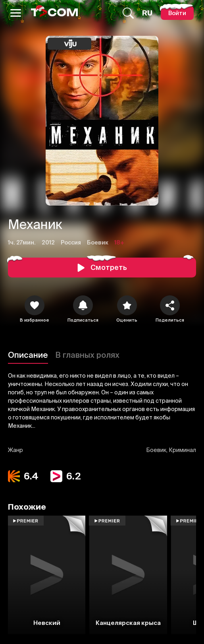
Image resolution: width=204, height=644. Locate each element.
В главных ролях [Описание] (87, 355)
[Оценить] (127, 305)
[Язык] (147, 13)
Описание (28, 355)
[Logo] (54, 13)
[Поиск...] (128, 13)
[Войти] (177, 13)
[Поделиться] (170, 305)
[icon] (35, 305)
